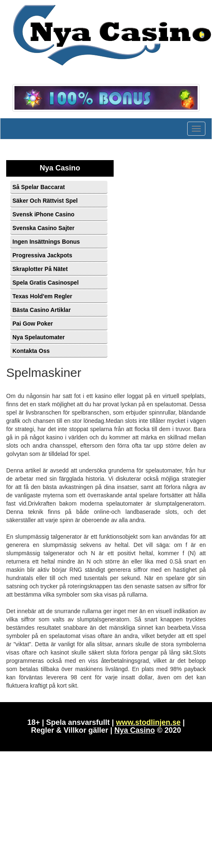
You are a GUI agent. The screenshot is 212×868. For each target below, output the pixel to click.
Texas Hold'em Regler (42, 296)
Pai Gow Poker (33, 324)
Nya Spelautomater (39, 337)
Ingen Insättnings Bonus (46, 242)
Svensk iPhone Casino (43, 214)
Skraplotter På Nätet (40, 269)
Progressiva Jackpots (42, 255)
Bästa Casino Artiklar (42, 310)
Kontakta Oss (31, 351)
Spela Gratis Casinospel (45, 283)
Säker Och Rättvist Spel (45, 201)
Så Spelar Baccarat (39, 187)
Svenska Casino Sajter (43, 228)
